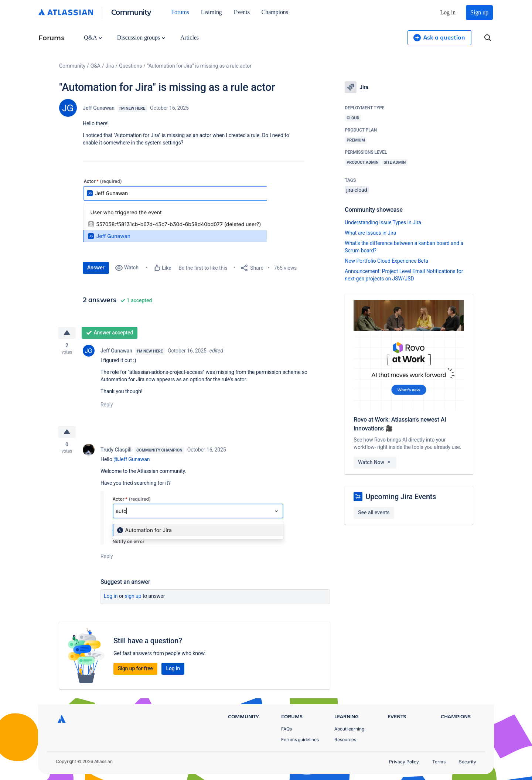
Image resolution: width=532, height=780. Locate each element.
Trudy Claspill (116, 450)
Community (131, 12)
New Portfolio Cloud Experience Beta (386, 261)
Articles (190, 38)
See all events (374, 512)
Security (468, 762)
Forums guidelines (300, 740)
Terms (439, 762)
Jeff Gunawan (99, 108)
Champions (275, 12)
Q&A (93, 38)
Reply (107, 405)
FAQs (287, 729)
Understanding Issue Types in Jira (383, 222)
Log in (448, 12)
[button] (175, 210)
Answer (96, 268)
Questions (130, 66)
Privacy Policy (404, 762)
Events (242, 12)
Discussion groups (141, 38)
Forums (180, 12)
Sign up (479, 12)
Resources (345, 740)
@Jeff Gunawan (132, 459)
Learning (212, 12)
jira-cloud (357, 190)
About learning (349, 729)
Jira (110, 66)
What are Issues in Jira (370, 233)
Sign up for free (135, 668)
